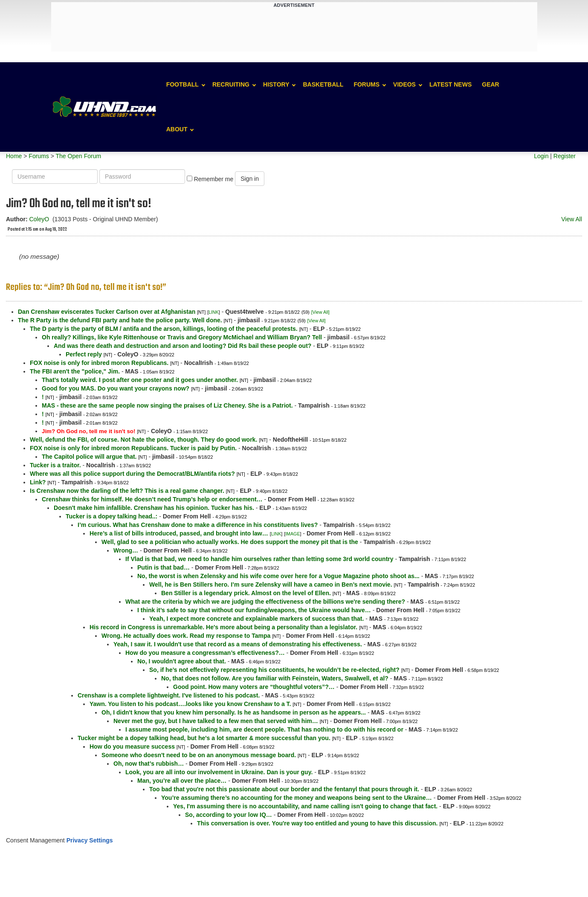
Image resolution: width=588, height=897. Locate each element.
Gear (490, 84)
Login (541, 156)
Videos (404, 84)
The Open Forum (78, 156)
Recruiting (231, 84)
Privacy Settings (90, 840)
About (177, 129)
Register (565, 156)
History (276, 84)
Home (14, 156)
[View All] (320, 312)
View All (572, 219)
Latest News (450, 84)
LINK (214, 312)
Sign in (250, 179)
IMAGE (293, 534)
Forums (366, 84)
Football (182, 84)
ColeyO (39, 219)
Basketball (323, 84)
